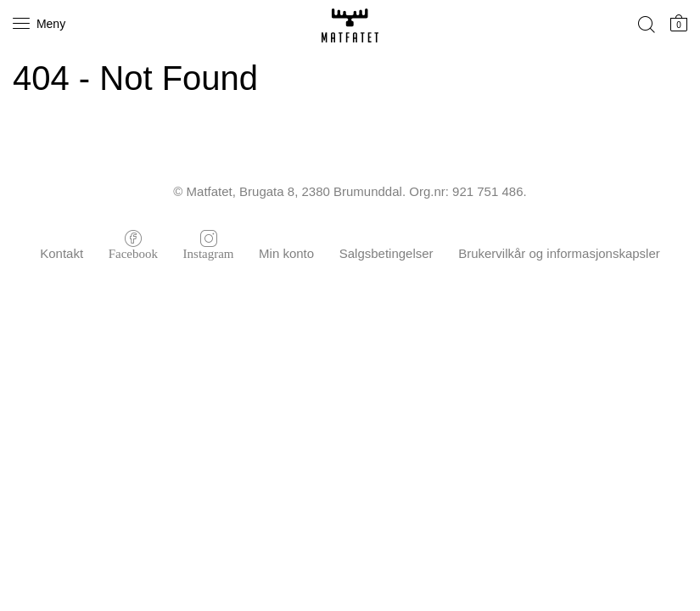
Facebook (133, 252)
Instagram (209, 252)
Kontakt (62, 253)
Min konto (286, 253)
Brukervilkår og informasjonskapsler (559, 253)
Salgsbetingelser (386, 253)
